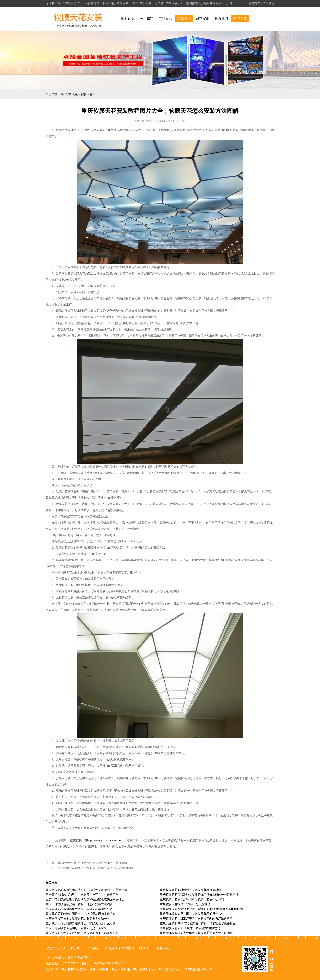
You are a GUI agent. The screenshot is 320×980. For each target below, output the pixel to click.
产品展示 (268, 3)
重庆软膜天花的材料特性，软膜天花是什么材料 (191, 890)
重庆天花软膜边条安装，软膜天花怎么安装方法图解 (79, 904)
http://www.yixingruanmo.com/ (106, 841)
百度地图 (255, 3)
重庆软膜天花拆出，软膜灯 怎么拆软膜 (185, 904)
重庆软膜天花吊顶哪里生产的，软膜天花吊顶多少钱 (79, 909)
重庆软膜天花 (69, 94)
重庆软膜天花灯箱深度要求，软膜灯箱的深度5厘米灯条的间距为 (201, 909)
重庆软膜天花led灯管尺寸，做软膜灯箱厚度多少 (191, 928)
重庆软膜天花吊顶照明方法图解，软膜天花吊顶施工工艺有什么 (86, 890)
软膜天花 (240, 19)
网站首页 (128, 19)
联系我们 (221, 19)
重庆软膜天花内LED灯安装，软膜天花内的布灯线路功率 (196, 919)
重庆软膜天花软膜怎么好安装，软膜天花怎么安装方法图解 (95, 868)
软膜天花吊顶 (56, 948)
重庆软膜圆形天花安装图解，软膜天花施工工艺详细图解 (82, 933)
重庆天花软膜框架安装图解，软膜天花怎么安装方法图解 (196, 933)
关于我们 (146, 19)
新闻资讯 (184, 19)
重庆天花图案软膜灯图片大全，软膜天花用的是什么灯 (81, 914)
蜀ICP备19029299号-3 (109, 963)
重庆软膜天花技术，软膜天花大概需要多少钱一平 (78, 919)
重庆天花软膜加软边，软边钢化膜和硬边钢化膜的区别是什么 (85, 900)
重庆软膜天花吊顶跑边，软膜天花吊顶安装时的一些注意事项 (199, 895)
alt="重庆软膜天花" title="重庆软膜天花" (78, 19)
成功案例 (203, 19)
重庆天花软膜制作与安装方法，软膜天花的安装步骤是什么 (198, 923)
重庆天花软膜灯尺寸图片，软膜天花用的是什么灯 (192, 914)
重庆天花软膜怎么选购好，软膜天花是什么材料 (76, 928)
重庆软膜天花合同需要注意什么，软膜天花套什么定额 (81, 923)
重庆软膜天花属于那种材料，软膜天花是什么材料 (192, 900)
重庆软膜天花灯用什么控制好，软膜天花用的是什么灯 (92, 863)
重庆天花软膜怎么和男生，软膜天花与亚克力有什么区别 (82, 895)
